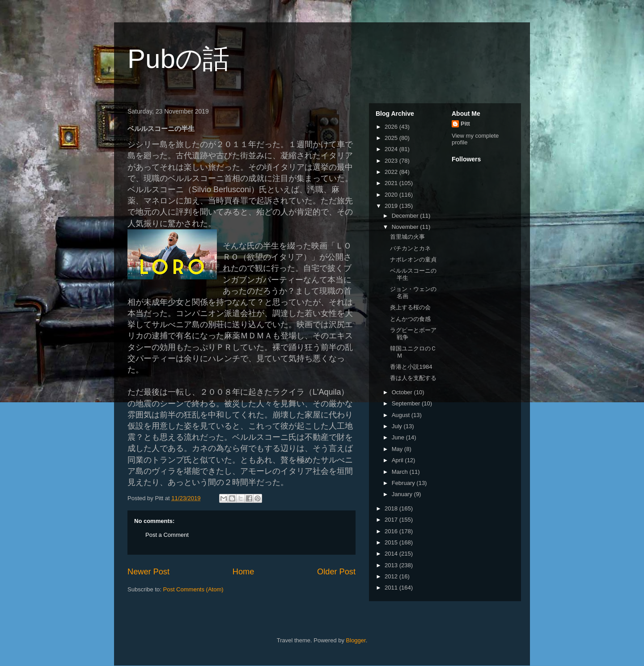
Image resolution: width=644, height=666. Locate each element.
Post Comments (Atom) (193, 589)
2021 (392, 183)
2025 (392, 138)
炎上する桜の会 (410, 307)
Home (244, 572)
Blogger (356, 640)
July (398, 426)
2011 (392, 588)
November (406, 227)
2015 (392, 542)
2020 (392, 195)
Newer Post (148, 572)
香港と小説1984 (411, 367)
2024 (392, 149)
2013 (392, 565)
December (406, 216)
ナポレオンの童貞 (413, 259)
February (404, 483)
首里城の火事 (407, 237)
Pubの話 (178, 59)
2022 (392, 172)
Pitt (465, 124)
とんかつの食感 (410, 319)
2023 (392, 161)
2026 (392, 127)
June (399, 437)
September (407, 403)
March (401, 472)
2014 (392, 554)
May (398, 449)
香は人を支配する (413, 378)
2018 (392, 508)
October (403, 392)
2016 (392, 531)
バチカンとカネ (410, 248)
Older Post (336, 572)
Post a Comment (167, 535)
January (403, 494)
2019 (392, 206)
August (402, 415)
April (398, 460)
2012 (392, 576)
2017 (392, 520)
